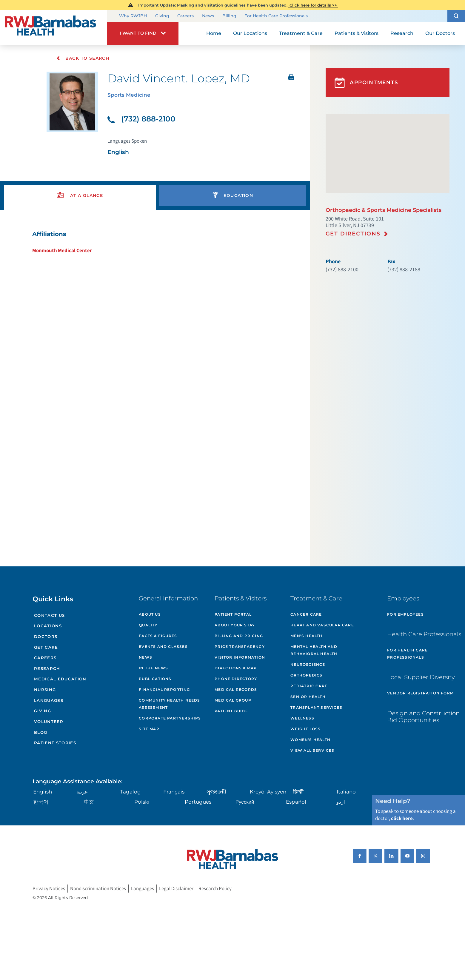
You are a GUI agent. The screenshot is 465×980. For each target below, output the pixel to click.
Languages (49, 700)
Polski (142, 802)
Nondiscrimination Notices (98, 888)
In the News (153, 668)
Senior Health (308, 697)
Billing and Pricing (239, 636)
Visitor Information (240, 657)
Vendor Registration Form (420, 693)
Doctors (46, 637)
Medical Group (233, 700)
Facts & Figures (158, 636)
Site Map (149, 729)
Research (47, 668)
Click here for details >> (313, 5)
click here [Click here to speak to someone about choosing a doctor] (402, 819)
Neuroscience (308, 664)
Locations (48, 626)
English (43, 792)
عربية (82, 792)
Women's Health (310, 740)
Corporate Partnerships (170, 718)
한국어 (41, 802)
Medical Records (236, 689)
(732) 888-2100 (141, 119)
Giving (162, 16)
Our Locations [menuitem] (250, 33)
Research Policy (215, 888)
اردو (341, 802)
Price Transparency (240, 647)
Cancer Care (306, 614)
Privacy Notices (49, 888)
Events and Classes (163, 647)
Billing (229, 16)
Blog (41, 732)
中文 (89, 802)
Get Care (46, 647)
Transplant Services (316, 707)
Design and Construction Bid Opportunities (423, 717)
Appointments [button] (366, 83)
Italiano (346, 792)
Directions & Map (236, 668)
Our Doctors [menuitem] (440, 33)
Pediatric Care (309, 686)
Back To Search (83, 58)
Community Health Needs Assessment (169, 704)
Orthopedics (306, 675)
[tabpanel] (155, 242)
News (208, 16)
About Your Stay (235, 625)
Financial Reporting (164, 689)
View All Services (312, 750)
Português (198, 802)
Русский (245, 802)
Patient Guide (231, 711)
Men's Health (306, 636)
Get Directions (353, 234)
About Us (150, 614)
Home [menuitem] (214, 33)
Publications (155, 679)
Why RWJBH (133, 16)
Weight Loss (305, 729)
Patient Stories (55, 743)
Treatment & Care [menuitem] (301, 33)
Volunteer (49, 722)
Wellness (302, 718)
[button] (456, 16)
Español (296, 802)
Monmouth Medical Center (62, 251)
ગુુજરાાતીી (216, 792)
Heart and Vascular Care (322, 625)
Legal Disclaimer (176, 888)
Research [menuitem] (402, 33)
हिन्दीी (298, 792)
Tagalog (130, 792)
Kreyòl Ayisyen (268, 792)
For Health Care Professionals (276, 16)
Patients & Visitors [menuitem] (357, 33)
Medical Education (60, 679)
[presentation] (80, 196)
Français (174, 792)
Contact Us (49, 615)
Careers (185, 16)
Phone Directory (236, 679)
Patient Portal (233, 614)
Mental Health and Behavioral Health (314, 650)
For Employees (405, 614)
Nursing (45, 690)
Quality (148, 625)
